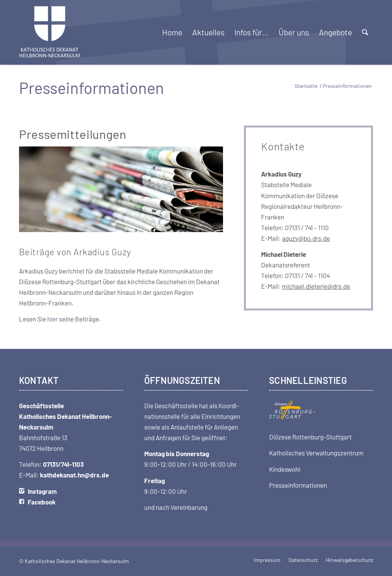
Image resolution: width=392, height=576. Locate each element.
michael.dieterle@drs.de (316, 286)
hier (53, 319)
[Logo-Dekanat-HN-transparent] (50, 32)
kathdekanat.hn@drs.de (74, 475)
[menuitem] (172, 32)
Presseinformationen (298, 485)
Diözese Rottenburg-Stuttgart (310, 437)
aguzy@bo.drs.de (306, 238)
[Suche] (365, 32)
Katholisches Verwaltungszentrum (316, 453)
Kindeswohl (285, 469)
